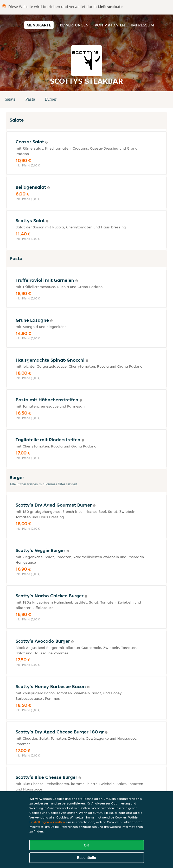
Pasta (30, 99)
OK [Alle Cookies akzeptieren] (86, 845)
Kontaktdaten (110, 25)
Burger (51, 99)
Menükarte (39, 25)
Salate (10, 99)
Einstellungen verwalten (47, 822)
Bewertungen (74, 25)
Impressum (143, 25)
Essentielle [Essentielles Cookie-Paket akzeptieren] (86, 858)
